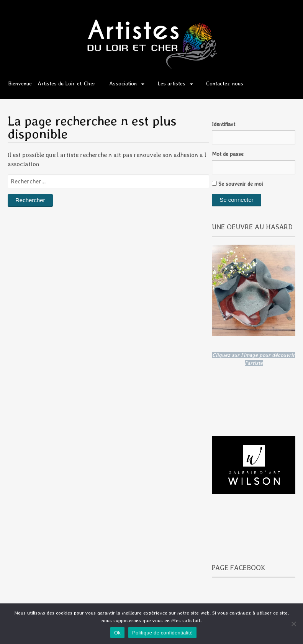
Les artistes (171, 83)
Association (123, 83)
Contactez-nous (225, 83)
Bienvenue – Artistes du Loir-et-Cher (52, 83)
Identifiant (224, 124)
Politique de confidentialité (162, 633)
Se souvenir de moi (237, 184)
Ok (117, 633)
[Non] (293, 624)
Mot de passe (228, 154)
